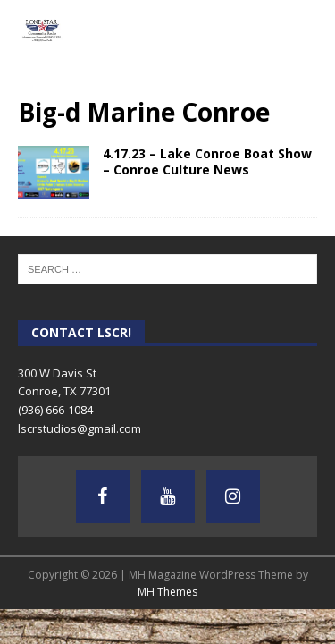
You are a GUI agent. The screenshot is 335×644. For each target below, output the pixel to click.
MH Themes (167, 592)
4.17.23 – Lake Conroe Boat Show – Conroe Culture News (207, 161)
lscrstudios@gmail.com (80, 428)
